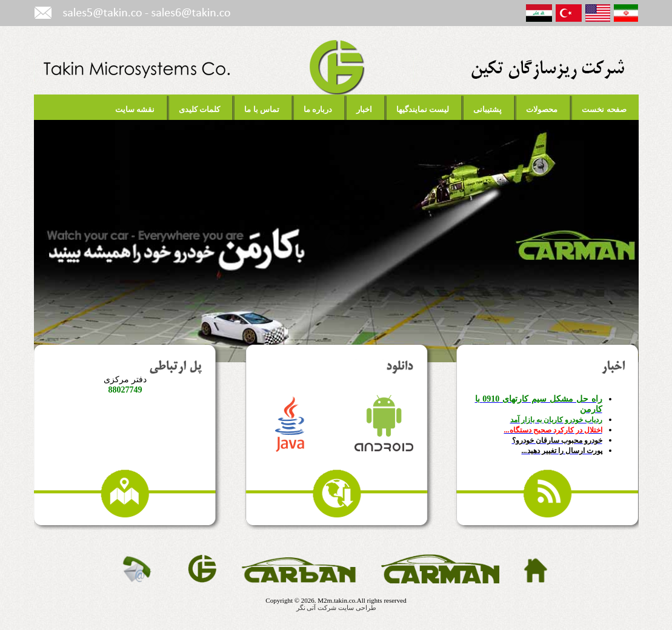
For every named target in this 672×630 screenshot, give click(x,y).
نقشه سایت (135, 109)
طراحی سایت (357, 608)
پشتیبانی (487, 109)
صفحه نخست (604, 109)
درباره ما (318, 109)
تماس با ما (262, 109)
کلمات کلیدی (199, 109)
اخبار (364, 109)
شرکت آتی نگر (317, 608)
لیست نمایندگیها (423, 109)
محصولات (542, 109)
